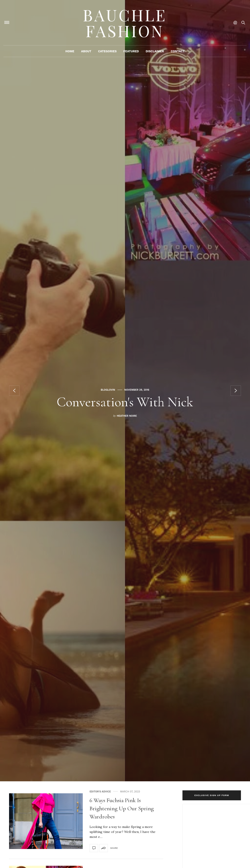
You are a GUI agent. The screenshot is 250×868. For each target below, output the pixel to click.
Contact (178, 51)
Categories (107, 51)
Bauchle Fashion (125, 23)
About (86, 51)
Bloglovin (108, 390)
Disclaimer (155, 51)
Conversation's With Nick (125, 402)
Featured (131, 51)
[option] (125, 391)
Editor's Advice (100, 792)
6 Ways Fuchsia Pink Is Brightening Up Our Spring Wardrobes (122, 808)
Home (70, 51)
